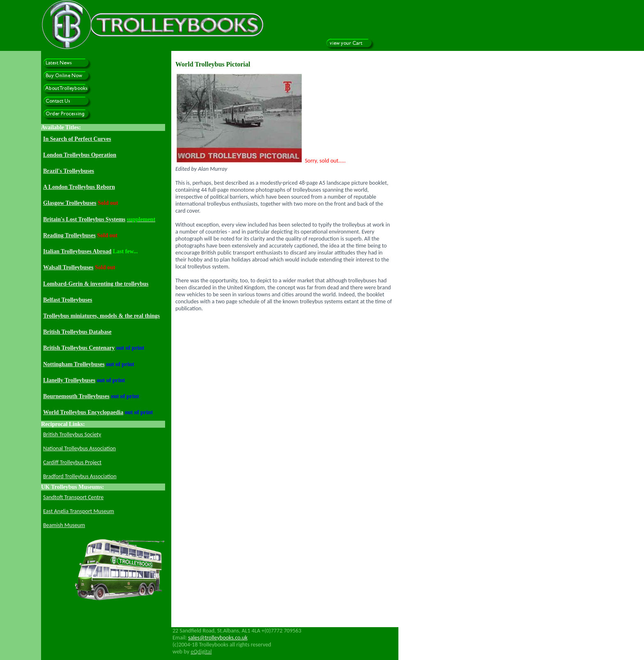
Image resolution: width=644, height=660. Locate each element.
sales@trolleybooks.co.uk (218, 638)
